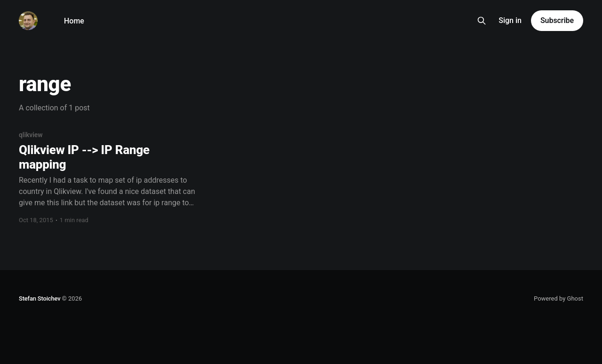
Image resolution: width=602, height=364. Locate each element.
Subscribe (557, 20)
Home (74, 21)
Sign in (510, 20)
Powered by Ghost (558, 298)
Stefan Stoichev (40, 298)
